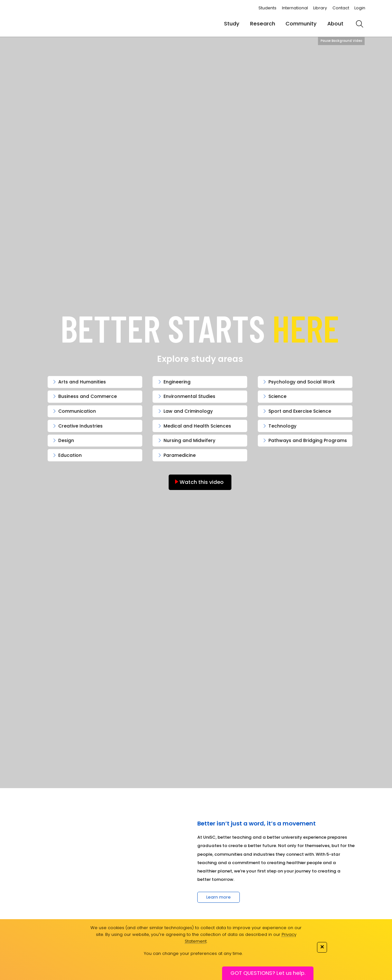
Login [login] (360, 8)
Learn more (219, 897)
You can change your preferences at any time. (193, 953)
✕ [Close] (322, 947)
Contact (341, 8)
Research (263, 24)
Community (301, 24)
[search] (360, 24)
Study (232, 24)
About (335, 24)
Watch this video (201, 482)
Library (320, 8)
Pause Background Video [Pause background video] (341, 41)
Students (267, 8)
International (295, 8)
